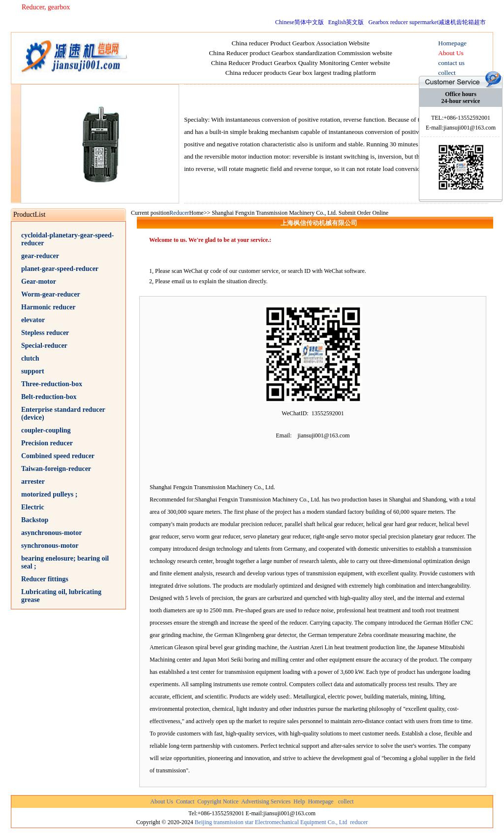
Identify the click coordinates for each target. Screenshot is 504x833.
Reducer (179, 213)
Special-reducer (44, 346)
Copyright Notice (218, 801)
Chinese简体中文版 (299, 22)
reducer (359, 822)
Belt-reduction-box (49, 397)
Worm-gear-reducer (51, 294)
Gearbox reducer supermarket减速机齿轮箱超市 (427, 22)
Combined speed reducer (58, 456)
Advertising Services (266, 801)
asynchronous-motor (51, 533)
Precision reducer (47, 443)
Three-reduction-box (52, 384)
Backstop (35, 520)
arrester (33, 482)
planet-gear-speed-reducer (60, 269)
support (33, 371)
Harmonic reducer (48, 307)
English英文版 (346, 22)
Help (299, 801)
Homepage (321, 801)
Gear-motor (39, 282)
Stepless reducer (45, 333)
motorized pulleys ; (49, 494)
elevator (33, 320)
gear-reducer (40, 256)
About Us (161, 801)
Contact (185, 801)
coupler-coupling (46, 430)
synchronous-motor (50, 546)
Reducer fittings (45, 579)
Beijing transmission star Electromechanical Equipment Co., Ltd (271, 822)
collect (346, 801)
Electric (33, 507)
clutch (30, 358)
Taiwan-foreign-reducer (56, 469)
